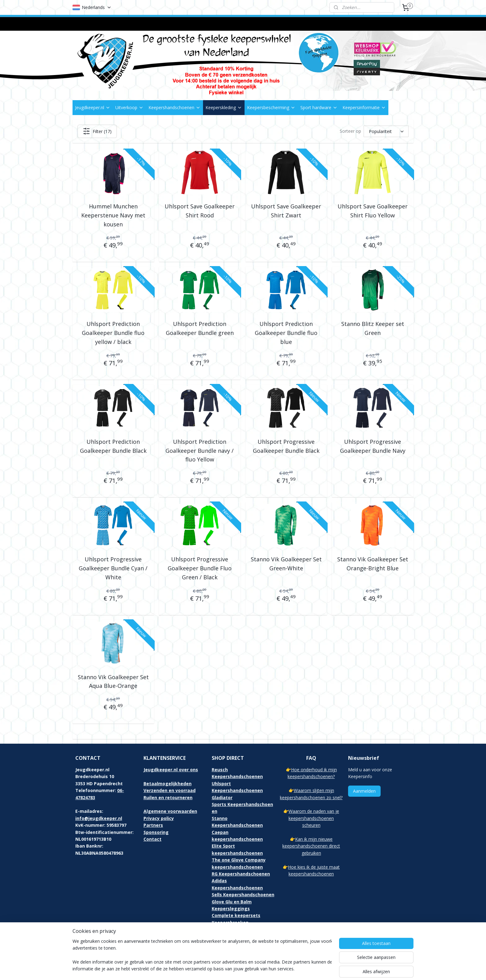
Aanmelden (364, 791)
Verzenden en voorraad (170, 790)
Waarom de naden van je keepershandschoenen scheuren (314, 818)
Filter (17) (97, 131)
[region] (202, 955)
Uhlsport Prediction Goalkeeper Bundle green (200, 328)
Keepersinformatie (364, 107)
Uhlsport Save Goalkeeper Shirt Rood (200, 211)
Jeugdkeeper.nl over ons (171, 770)
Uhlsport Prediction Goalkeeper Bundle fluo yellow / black (113, 333)
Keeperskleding (224, 107)
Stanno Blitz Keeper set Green (373, 328)
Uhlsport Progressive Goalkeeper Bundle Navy (373, 446)
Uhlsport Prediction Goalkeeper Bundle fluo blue (286, 333)
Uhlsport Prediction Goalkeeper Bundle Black (113, 446)
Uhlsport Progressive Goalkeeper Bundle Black (286, 446)
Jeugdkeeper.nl (93, 107)
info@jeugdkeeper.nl (99, 818)
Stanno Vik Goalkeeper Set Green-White (286, 564)
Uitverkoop (129, 107)
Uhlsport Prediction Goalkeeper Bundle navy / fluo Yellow (200, 451)
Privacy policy (159, 818)
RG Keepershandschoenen (241, 874)
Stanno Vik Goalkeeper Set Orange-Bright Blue (373, 564)
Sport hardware (319, 107)
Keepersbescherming (271, 107)
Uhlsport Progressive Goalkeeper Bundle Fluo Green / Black (200, 568)
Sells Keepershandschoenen (243, 895)
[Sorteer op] (386, 131)
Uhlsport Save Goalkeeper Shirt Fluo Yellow (373, 211)
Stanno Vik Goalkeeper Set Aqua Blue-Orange (113, 682)
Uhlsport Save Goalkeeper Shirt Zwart (286, 211)
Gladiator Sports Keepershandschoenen (242, 804)
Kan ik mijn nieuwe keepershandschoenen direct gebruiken (311, 846)
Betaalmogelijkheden (168, 784)
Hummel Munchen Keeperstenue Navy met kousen (113, 215)
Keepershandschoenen (175, 107)
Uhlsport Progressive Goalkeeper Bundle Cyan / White (113, 568)
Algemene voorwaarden (170, 811)
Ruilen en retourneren (168, 797)
